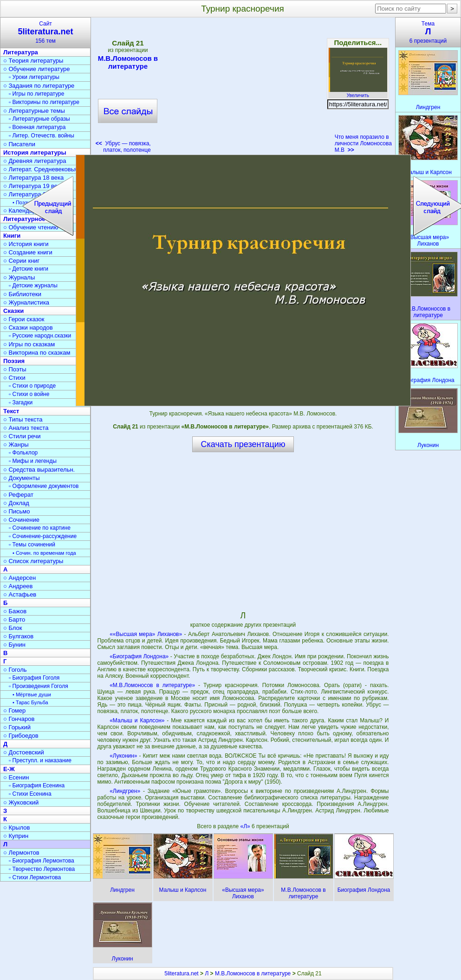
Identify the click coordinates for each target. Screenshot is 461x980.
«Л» (246, 826)
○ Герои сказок (24, 319)
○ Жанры (16, 445)
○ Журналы (19, 277)
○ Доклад (16, 503)
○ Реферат (18, 495)
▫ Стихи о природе (32, 386)
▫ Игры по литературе (36, 94)
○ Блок (13, 628)
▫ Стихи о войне (29, 394)
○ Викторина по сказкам (37, 353)
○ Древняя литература (35, 161)
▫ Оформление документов (44, 486)
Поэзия (14, 361)
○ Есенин (16, 777)
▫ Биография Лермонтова (42, 861)
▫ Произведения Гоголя (39, 686)
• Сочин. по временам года (44, 553)
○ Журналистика (26, 302)
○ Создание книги (28, 252)
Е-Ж (9, 769)
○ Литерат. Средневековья (40, 169)
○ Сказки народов (28, 328)
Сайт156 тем (45, 32)
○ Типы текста (23, 419)
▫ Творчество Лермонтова (42, 869)
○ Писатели (19, 144)
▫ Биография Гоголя (34, 678)
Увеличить (358, 93)
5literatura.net (181, 974)
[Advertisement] (243, 88)
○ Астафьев (20, 594)
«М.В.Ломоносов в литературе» (152, 685)
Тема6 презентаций (428, 32)
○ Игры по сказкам (29, 344)
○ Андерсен (19, 578)
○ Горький (17, 727)
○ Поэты (15, 369)
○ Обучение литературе (37, 69)
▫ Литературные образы (39, 119)
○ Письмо (17, 511)
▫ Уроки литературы (34, 77)
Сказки (13, 311)
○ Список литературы (33, 561)
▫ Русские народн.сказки (40, 336)
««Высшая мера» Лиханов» (146, 634)
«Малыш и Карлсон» (137, 720)
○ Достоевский (24, 752)
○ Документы (21, 478)
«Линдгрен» (125, 791)
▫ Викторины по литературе (44, 102)
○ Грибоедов (21, 736)
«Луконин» (123, 756)
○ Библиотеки (22, 294)
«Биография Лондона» (139, 656)
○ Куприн (16, 836)
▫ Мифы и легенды (33, 461)
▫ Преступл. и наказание (40, 760)
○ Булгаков (18, 636)
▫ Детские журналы (33, 286)
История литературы (35, 153)
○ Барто (14, 620)
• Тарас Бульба (30, 702)
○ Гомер (14, 711)
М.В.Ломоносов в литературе (128, 62)
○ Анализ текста (26, 428)
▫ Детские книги (29, 269)
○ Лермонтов (21, 853)
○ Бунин (14, 645)
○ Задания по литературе (39, 86)
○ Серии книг (21, 261)
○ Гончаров (19, 719)
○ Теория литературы (33, 61)
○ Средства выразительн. (39, 470)
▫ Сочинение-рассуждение (43, 536)
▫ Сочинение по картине (40, 528)
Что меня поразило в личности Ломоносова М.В (363, 143)
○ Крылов (16, 827)
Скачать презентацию (243, 444)
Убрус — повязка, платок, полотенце (123, 147)
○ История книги (26, 244)
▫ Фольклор (23, 453)
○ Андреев (18, 586)
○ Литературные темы (34, 111)
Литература (21, 52)
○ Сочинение (21, 520)
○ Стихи (14, 378)
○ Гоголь (15, 670)
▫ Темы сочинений (32, 545)
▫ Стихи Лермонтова (35, 877)
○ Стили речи (22, 436)
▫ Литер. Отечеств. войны (42, 136)
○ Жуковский (21, 802)
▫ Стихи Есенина (30, 794)
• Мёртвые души (32, 694)
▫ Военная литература (37, 127)
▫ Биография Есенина (37, 785)
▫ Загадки (21, 402)
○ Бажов (15, 611)
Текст (11, 411)
